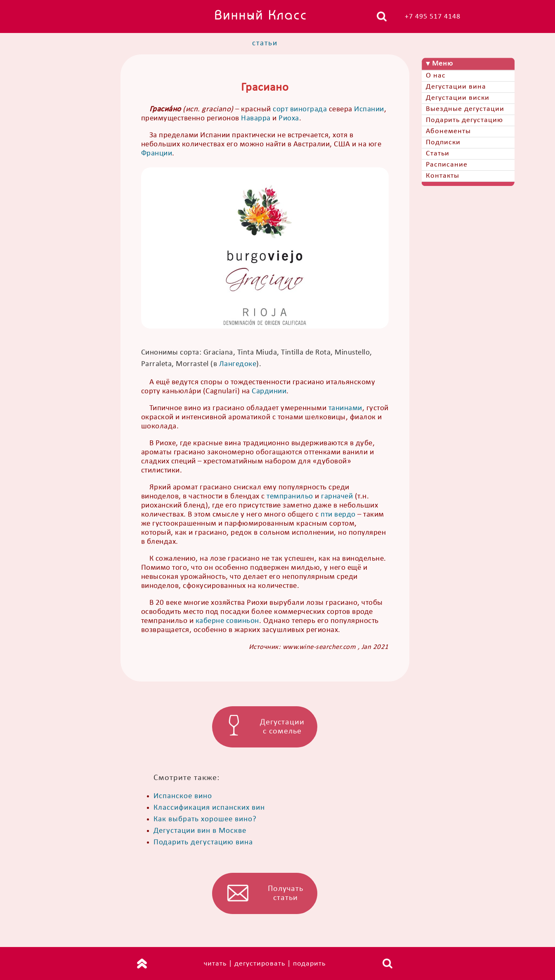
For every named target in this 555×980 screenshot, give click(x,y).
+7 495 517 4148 (433, 17)
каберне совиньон (227, 621)
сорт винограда (300, 109)
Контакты (443, 176)
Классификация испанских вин (209, 808)
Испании (369, 109)
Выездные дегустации (465, 109)
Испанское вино (183, 796)
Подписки (443, 142)
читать (215, 964)
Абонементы (448, 131)
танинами (345, 408)
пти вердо (338, 515)
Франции (157, 154)
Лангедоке (238, 364)
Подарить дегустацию (464, 120)
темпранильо (290, 497)
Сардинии (269, 391)
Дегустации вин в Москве (200, 831)
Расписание (447, 165)
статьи (265, 43)
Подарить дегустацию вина (203, 843)
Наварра (256, 119)
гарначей (337, 497)
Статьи (438, 154)
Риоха (289, 119)
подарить (309, 964)
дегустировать (260, 964)
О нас (436, 76)
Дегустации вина (456, 87)
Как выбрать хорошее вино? (205, 819)
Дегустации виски (458, 98)
